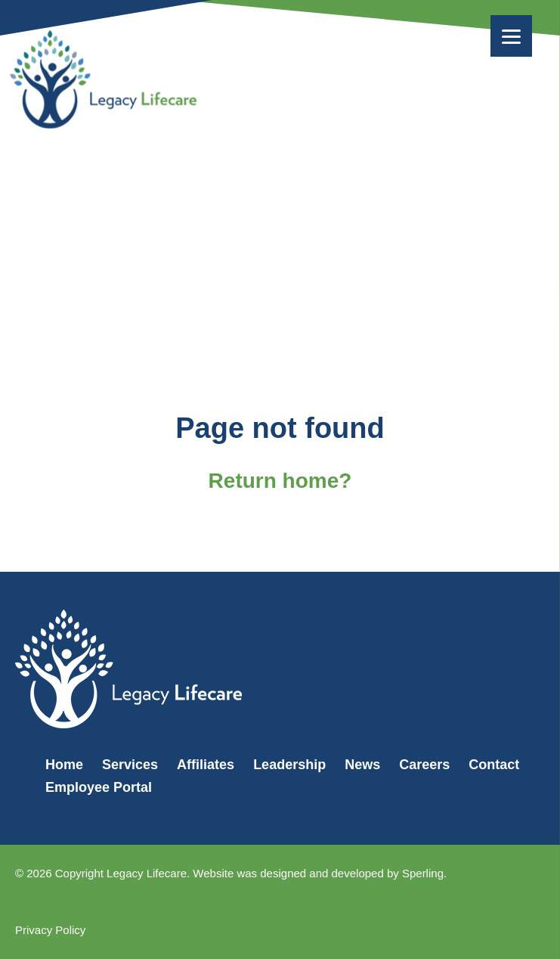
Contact (494, 765)
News (362, 765)
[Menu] (511, 36)
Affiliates (206, 765)
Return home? (280, 481)
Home (64, 765)
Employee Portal (99, 787)
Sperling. (424, 873)
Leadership (289, 765)
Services (130, 765)
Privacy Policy (50, 930)
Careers (424, 765)
